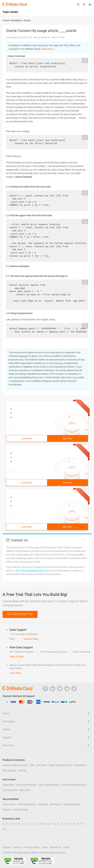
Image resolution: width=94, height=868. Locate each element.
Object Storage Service (60, 765)
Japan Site (8, 785)
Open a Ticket (17, 657)
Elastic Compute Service (15, 765)
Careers (7, 847)
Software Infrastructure (74, 785)
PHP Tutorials (21, 810)
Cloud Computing (27, 804)
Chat (12, 639)
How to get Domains (49, 785)
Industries (43, 804)
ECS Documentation (26, 785)
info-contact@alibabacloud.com (32, 571)
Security (22, 770)
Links (66, 847)
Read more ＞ (48, 49)
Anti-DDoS (41, 765)
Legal (45, 847)
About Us (18, 847)
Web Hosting (9, 770)
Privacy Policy (32, 847)
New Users (25, 790)
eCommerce (80, 765)
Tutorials (7, 810)
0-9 (4, 829)
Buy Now (67, 439)
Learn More (27, 439)
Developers (56, 804)
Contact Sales (31, 639)
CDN (32, 765)
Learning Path (10, 790)
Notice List (55, 847)
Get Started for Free (20, 614)
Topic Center (9, 804)
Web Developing (71, 804)
